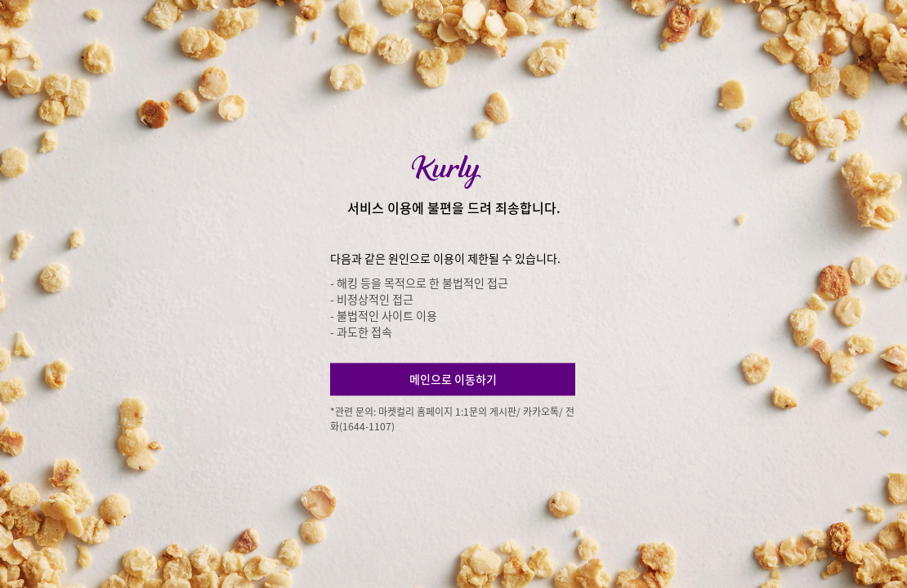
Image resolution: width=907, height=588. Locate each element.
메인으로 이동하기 (453, 379)
